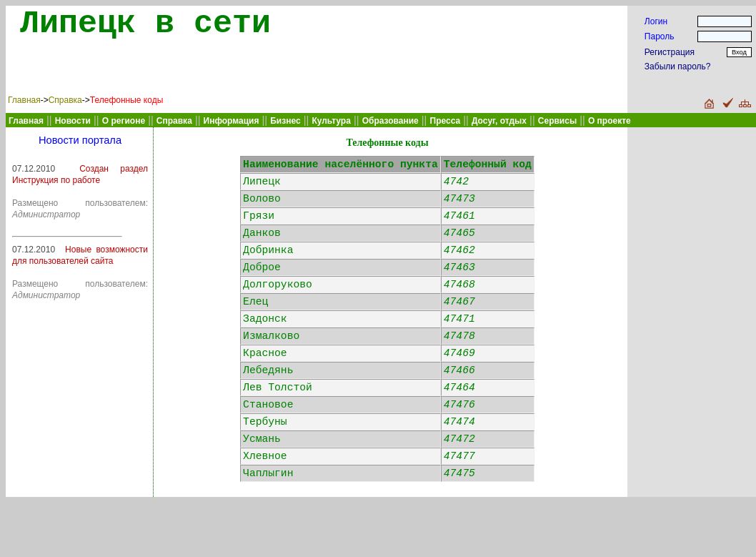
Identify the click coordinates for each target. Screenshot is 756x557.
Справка (65, 100)
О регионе (124, 121)
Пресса (446, 121)
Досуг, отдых (499, 121)
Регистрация (670, 52)
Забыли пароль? (678, 66)
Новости (73, 121)
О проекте (610, 121)
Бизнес (285, 121)
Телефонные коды (126, 100)
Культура (331, 121)
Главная (24, 100)
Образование (391, 121)
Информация (232, 121)
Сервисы (557, 121)
